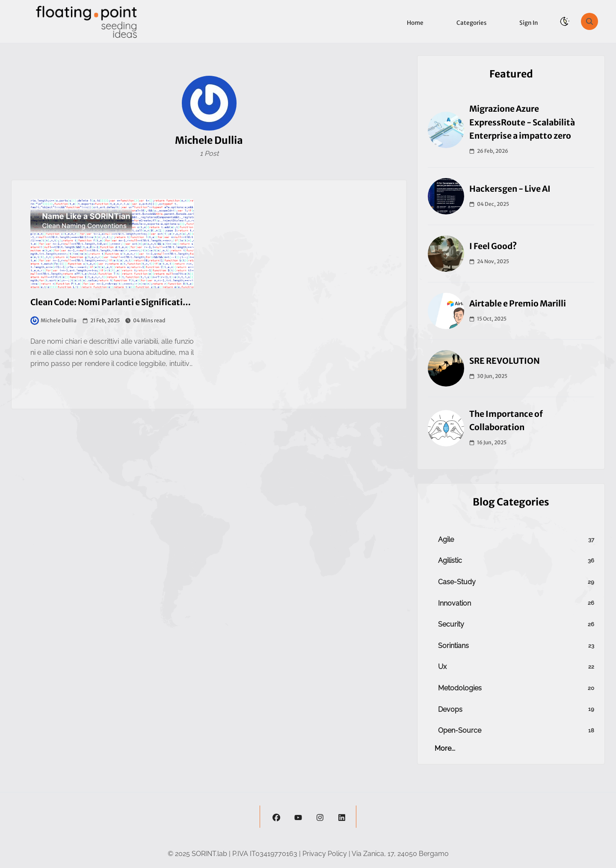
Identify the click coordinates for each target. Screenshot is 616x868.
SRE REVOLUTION (505, 361)
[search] (589, 21)
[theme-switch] (565, 21)
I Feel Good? (493, 246)
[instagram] (320, 817)
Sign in (529, 23)
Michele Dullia (53, 321)
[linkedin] (342, 817)
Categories (471, 23)
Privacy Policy (325, 854)
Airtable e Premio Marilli (518, 303)
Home (415, 23)
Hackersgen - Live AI (510, 189)
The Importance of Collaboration (506, 421)
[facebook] (276, 817)
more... (445, 748)
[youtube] (298, 817)
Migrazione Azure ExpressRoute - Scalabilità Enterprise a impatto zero (522, 122)
